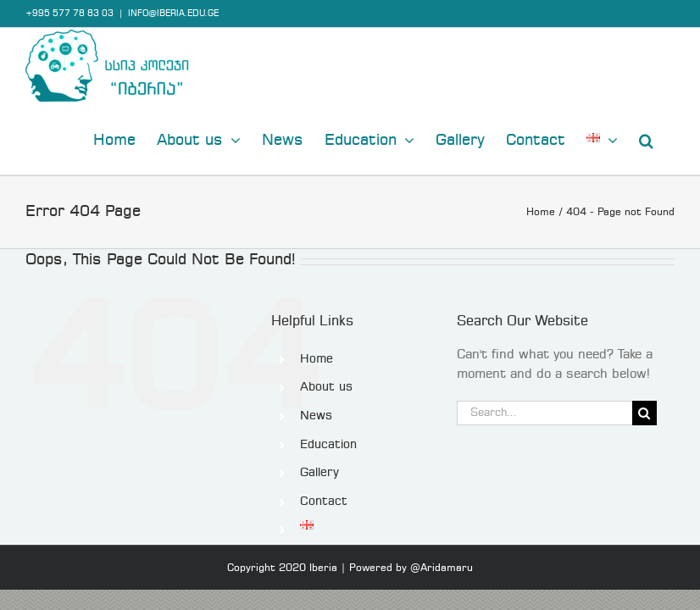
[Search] (644, 413)
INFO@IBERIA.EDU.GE (173, 14)
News (316, 416)
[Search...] (544, 413)
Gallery (319, 473)
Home (317, 359)
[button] (646, 139)
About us (326, 387)
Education (328, 445)
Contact (324, 502)
